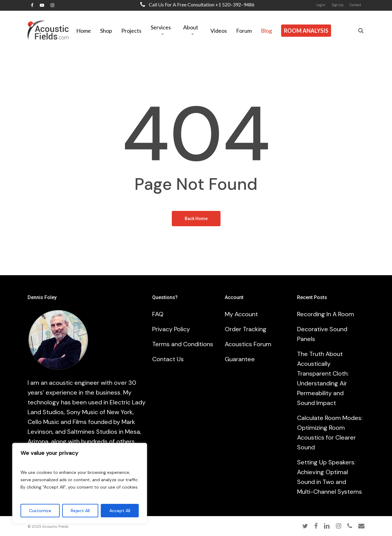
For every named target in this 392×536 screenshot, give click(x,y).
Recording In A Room (326, 314)
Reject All (80, 511)
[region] (80, 483)
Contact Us (168, 359)
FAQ (158, 314)
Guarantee (240, 359)
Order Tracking (246, 329)
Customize (40, 511)
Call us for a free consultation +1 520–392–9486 (196, 4)
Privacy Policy (171, 329)
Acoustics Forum (248, 344)
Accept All (120, 511)
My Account (241, 314)
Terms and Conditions (183, 344)
